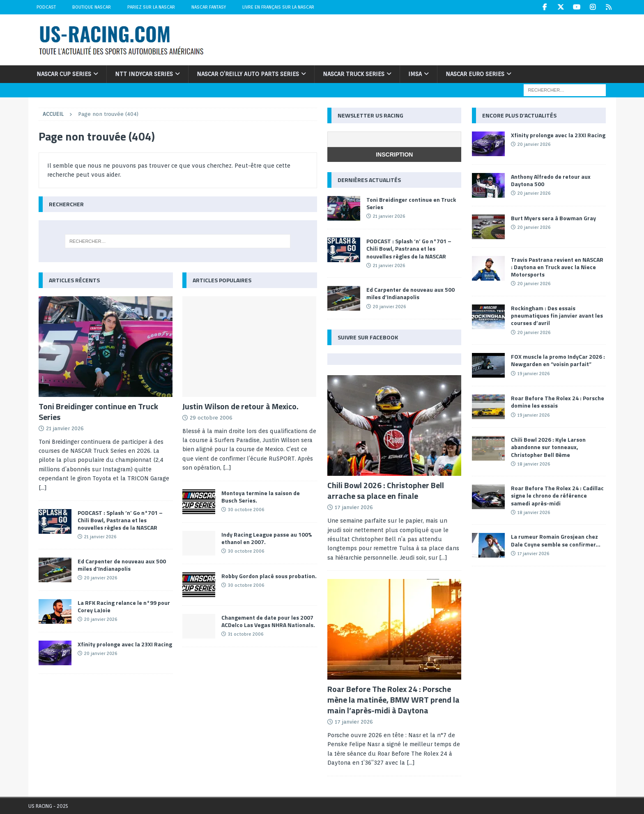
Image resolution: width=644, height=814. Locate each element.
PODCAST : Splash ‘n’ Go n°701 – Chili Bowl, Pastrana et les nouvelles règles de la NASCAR (120, 520)
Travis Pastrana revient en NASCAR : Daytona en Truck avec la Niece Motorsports (557, 267)
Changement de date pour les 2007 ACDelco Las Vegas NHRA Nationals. (268, 621)
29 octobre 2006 (211, 418)
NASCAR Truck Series (354, 74)
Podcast (46, 7)
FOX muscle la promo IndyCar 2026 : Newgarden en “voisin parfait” (558, 360)
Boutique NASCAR (92, 7)
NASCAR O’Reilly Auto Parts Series (248, 74)
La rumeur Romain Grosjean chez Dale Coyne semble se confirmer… (556, 540)
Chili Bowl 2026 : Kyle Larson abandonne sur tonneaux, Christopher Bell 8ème (548, 447)
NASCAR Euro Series (475, 74)
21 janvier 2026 (65, 428)
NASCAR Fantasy (209, 7)
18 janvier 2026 (534, 464)
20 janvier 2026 (101, 578)
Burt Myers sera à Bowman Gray (553, 218)
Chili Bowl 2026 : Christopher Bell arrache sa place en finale (386, 490)
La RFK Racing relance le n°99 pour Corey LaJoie (124, 606)
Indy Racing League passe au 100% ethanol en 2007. (267, 538)
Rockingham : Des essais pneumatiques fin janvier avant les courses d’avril (557, 315)
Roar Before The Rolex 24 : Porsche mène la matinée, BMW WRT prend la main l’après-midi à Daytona (393, 700)
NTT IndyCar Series (144, 74)
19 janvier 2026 (534, 374)
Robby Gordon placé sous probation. (269, 576)
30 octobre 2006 (246, 510)
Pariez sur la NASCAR (151, 7)
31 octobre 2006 (246, 634)
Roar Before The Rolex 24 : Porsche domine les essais (558, 402)
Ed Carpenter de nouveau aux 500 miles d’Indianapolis (122, 565)
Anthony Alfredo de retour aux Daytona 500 (551, 180)
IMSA (415, 74)
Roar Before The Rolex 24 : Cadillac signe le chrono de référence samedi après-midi (557, 495)
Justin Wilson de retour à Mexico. (240, 406)
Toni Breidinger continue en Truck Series (98, 412)
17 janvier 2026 (354, 507)
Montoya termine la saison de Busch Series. (261, 497)
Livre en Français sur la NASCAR (278, 7)
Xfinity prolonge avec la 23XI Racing (125, 644)
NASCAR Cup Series (64, 74)
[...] (43, 488)
